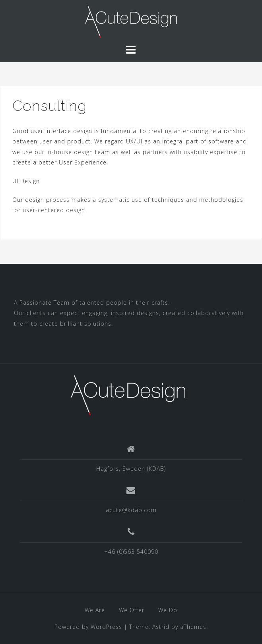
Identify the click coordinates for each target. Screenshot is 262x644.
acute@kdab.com (131, 510)
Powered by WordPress (88, 627)
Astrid (161, 627)
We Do (168, 610)
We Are (95, 610)
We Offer (132, 610)
